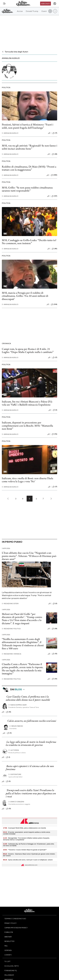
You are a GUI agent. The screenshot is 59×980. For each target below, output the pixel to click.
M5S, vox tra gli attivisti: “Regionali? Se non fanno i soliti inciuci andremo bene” (29, 147)
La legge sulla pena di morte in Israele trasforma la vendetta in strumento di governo (31, 743)
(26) (55, 679)
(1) (8, 757)
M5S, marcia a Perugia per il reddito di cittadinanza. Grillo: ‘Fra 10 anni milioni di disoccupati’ (25, 296)
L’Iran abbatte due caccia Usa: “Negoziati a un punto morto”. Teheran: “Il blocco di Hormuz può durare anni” (29, 556)
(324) (54, 304)
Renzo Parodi (16, 726)
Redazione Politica (11, 629)
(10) (55, 654)
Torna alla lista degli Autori (15, 52)
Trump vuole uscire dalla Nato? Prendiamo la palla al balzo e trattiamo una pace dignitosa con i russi (31, 793)
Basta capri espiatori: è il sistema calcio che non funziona (30, 768)
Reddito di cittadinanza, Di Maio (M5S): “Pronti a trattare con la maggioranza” (29, 168)
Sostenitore (15, 774)
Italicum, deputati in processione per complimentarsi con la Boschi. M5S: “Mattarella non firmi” (27, 426)
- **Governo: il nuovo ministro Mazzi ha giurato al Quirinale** (25, 850)
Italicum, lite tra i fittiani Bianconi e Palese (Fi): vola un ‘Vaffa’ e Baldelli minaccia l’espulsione (27, 403)
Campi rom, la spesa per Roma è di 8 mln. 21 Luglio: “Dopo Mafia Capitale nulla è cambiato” (28, 350)
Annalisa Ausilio (10, 133)
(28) (55, 629)
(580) (54, 175)
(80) (54, 249)
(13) (9, 809)
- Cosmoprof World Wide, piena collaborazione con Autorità (24, 828)
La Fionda (14, 750)
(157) (54, 196)
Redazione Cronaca (11, 654)
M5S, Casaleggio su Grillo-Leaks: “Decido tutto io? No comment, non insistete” (29, 242)
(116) (54, 434)
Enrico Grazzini (16, 802)
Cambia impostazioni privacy (16, 928)
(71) (55, 133)
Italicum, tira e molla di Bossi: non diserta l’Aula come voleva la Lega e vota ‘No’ (27, 480)
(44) (55, 154)
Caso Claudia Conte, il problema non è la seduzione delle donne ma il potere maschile (28, 698)
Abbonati (45, 4)
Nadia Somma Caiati (18, 705)
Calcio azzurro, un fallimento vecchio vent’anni (32, 721)
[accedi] (55, 4)
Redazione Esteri (10, 604)
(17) (55, 358)
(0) (55, 604)
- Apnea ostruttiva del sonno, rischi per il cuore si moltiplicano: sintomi (28, 860)
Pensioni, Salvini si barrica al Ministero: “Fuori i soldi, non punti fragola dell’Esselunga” (28, 126)
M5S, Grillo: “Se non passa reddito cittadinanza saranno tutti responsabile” (27, 189)
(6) (55, 410)
